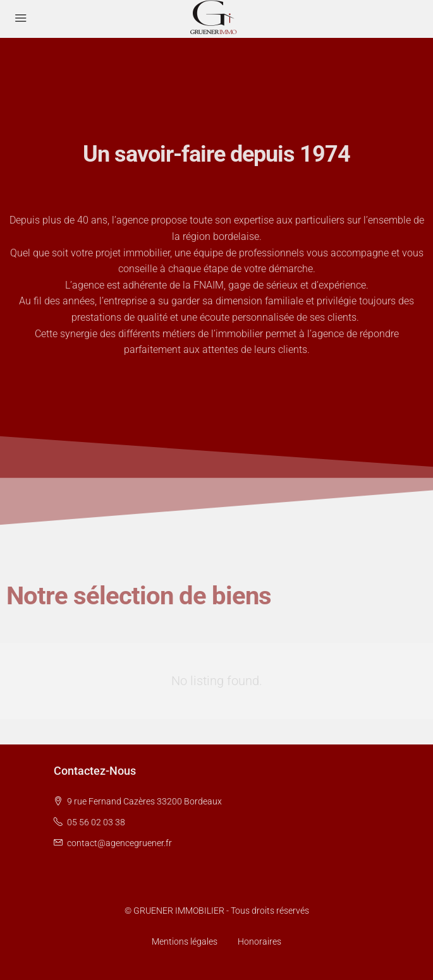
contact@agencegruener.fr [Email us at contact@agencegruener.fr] (119, 843)
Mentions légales (185, 941)
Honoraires (259, 941)
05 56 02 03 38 (96, 822)
